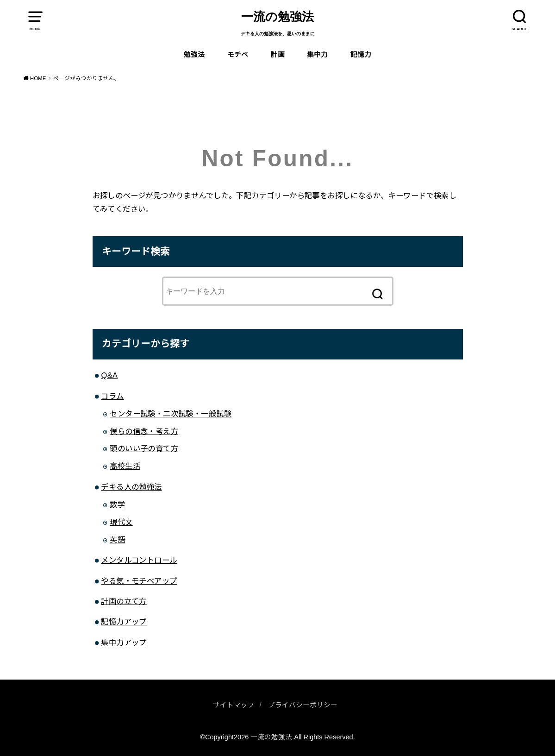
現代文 (121, 522)
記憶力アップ (124, 622)
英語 (117, 540)
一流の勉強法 (277, 17)
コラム (112, 396)
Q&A (109, 375)
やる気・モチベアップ (139, 581)
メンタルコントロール (139, 560)
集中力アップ (124, 643)
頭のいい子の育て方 (144, 448)
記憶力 (361, 55)
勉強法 (194, 55)
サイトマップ (234, 705)
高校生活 (125, 466)
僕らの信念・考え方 (144, 431)
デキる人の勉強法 (131, 487)
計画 (278, 55)
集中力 (317, 55)
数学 (117, 504)
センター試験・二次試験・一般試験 (171, 414)
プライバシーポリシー (303, 705)
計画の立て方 (124, 601)
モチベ (238, 55)
